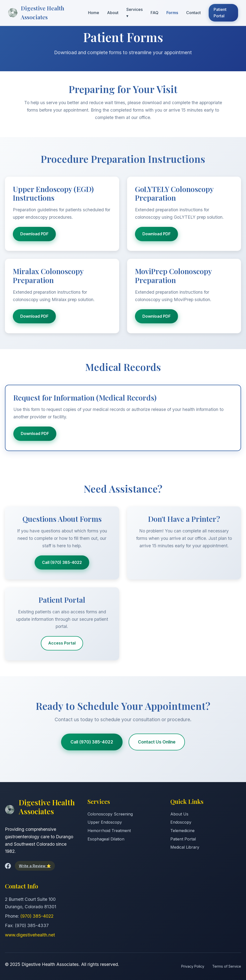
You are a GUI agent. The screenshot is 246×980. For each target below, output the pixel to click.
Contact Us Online (157, 742)
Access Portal (62, 643)
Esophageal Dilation (106, 839)
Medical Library (185, 847)
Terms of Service (227, 966)
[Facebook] (8, 866)
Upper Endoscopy (105, 822)
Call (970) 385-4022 (62, 562)
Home (94, 13)
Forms (172, 13)
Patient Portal (220, 13)
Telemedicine (182, 831)
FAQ (155, 13)
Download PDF (34, 234)
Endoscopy (181, 822)
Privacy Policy (193, 966)
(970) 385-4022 (37, 916)
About (113, 13)
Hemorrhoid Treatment (109, 831)
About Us (179, 814)
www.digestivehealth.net (30, 935)
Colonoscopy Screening (110, 814)
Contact (193, 13)
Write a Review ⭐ (35, 866)
